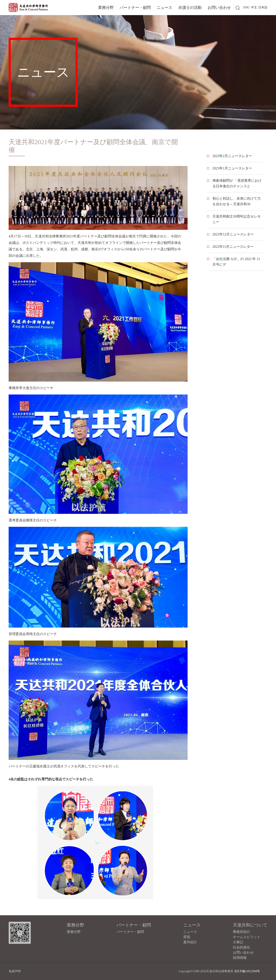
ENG (247, 7)
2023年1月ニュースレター (232, 168)
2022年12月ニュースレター (233, 234)
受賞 (187, 937)
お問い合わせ (219, 8)
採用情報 (240, 958)
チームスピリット (247, 937)
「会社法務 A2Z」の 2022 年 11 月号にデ (236, 262)
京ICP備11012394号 (247, 971)
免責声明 (15, 971)
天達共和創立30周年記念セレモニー (237, 219)
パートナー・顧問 (135, 8)
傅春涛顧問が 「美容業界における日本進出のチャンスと (237, 183)
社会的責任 (241, 947)
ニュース (165, 8)
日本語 (263, 7)
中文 (254, 7)
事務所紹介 (241, 932)
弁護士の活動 (190, 8)
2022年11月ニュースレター (233, 247)
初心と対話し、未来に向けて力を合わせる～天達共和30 (237, 201)
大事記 (238, 942)
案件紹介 (190, 942)
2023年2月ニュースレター (232, 156)
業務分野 (106, 8)
